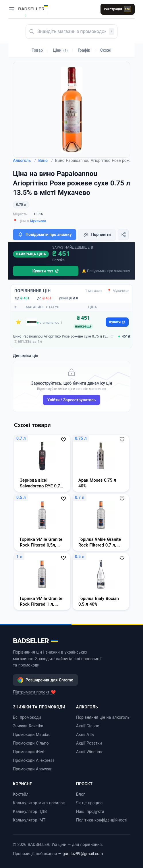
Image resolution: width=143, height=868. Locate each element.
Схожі (106, 50)
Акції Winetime (90, 752)
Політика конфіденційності (102, 820)
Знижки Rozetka (28, 726)
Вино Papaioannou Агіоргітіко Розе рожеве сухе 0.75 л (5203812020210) (61, 336)
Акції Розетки (89, 743)
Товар (37, 50)
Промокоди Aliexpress (34, 760)
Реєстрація (118, 9)
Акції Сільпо (88, 726)
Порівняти (97, 235)
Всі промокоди (27, 717)
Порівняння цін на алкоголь (103, 717)
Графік (84, 50)
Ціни (60, 50)
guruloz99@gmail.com (83, 854)
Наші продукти (90, 811)
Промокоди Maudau (32, 735)
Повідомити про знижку (45, 235)
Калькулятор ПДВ (30, 811)
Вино (46, 160)
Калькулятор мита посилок (39, 803)
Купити (117, 322)
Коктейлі (21, 794)
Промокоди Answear (32, 769)
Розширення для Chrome (45, 680)
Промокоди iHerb (29, 752)
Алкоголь (24, 160)
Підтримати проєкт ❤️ (34, 692)
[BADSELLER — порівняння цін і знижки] (36, 7)
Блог (81, 794)
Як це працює (89, 803)
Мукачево (38, 221)
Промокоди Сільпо (31, 743)
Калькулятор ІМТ (29, 820)
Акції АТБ (85, 735)
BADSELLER (35, 641)
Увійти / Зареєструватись (72, 400)
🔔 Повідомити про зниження (106, 271)
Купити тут (46, 271)
